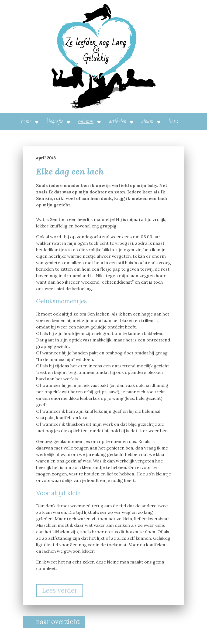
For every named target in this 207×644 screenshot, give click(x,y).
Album (147, 122)
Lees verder (60, 590)
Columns (86, 122)
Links (173, 122)
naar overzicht (58, 622)
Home (26, 122)
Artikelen (117, 122)
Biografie (55, 122)
